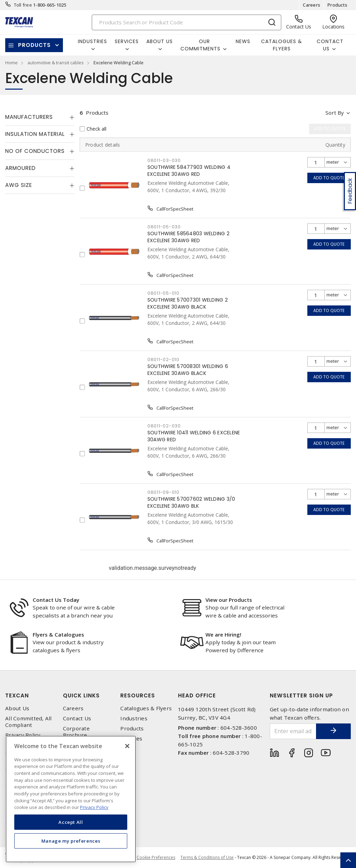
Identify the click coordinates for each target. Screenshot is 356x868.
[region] (71, 799)
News (243, 41)
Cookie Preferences (156, 858)
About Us (17, 708)
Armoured (21, 168)
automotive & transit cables (56, 63)
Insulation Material (35, 134)
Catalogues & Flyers (282, 45)
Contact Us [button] (330, 45)
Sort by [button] (335, 113)
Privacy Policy (23, 735)
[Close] (127, 746)
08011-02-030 (164, 426)
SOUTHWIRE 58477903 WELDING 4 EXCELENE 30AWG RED (189, 171)
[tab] (40, 117)
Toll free (23, 5)
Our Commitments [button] (200, 45)
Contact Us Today (56, 600)
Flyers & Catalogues (58, 634)
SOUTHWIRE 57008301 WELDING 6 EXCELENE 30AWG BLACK (188, 370)
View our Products (229, 600)
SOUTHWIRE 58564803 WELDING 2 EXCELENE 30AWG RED (188, 237)
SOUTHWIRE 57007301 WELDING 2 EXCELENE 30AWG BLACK (188, 303)
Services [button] (127, 41)
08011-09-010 (163, 492)
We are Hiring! (223, 634)
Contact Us (77, 718)
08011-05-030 (164, 227)
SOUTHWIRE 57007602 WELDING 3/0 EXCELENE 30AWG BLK (191, 502)
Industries (134, 718)
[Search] (187, 22)
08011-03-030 (164, 160)
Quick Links (81, 695)
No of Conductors (35, 151)
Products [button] (34, 45)
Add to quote (329, 178)
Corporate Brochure (76, 732)
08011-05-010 (163, 293)
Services (131, 739)
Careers (311, 5)
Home (11, 63)
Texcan (17, 695)
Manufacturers (29, 117)
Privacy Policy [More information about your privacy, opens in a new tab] (94, 807)
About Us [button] (160, 41)
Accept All (71, 822)
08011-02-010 (163, 359)
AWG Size (19, 185)
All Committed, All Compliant (29, 722)
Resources (138, 695)
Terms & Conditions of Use (207, 857)
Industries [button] (92, 41)
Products (337, 5)
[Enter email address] (293, 731)
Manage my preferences (71, 841)
